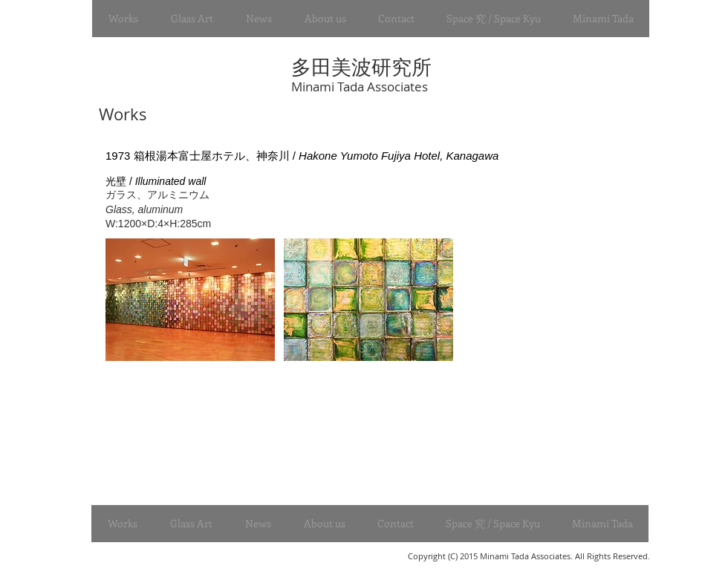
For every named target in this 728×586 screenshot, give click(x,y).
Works (121, 114)
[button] (123, 19)
